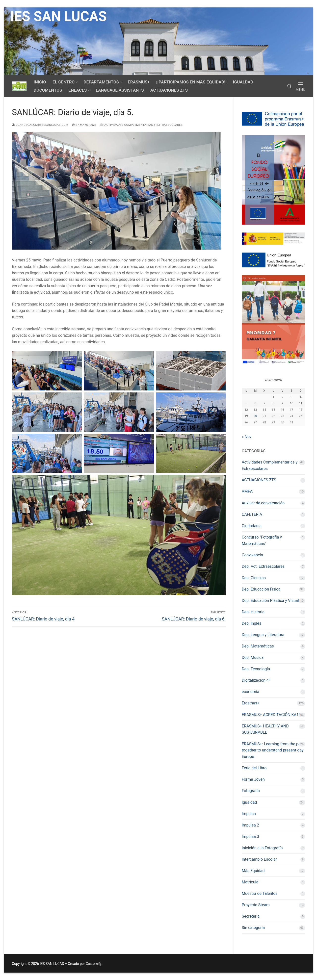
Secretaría (251, 916)
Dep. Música (253, 658)
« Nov (247, 437)
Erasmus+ (251, 703)
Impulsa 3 (250, 837)
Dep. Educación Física (261, 589)
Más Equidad (253, 871)
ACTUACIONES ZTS (259, 480)
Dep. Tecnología (256, 669)
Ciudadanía (252, 526)
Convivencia (252, 555)
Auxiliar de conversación (263, 503)
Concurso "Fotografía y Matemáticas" (262, 540)
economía (251, 692)
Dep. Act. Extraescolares (263, 566)
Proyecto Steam (256, 905)
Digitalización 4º (256, 680)
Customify (93, 964)
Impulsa (249, 814)
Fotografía (251, 791)
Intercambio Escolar (259, 859)
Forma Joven (253, 779)
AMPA (247, 491)
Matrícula (250, 882)
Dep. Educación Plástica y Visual (270, 601)
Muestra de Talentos (260, 893)
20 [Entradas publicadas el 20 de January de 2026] (255, 416)
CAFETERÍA (252, 514)
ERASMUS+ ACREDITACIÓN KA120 (272, 715)
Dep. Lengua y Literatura (263, 635)
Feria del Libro (254, 768)
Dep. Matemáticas (258, 646)
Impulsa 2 (250, 825)
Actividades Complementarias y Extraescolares (142, 125)
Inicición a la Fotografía (262, 848)
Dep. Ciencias (254, 578)
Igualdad (249, 802)
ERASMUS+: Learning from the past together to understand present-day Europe (273, 750)
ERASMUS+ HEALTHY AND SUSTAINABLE (265, 729)
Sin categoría (253, 928)
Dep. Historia (253, 612)
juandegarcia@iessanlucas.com (40, 125)
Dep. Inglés (251, 623)
